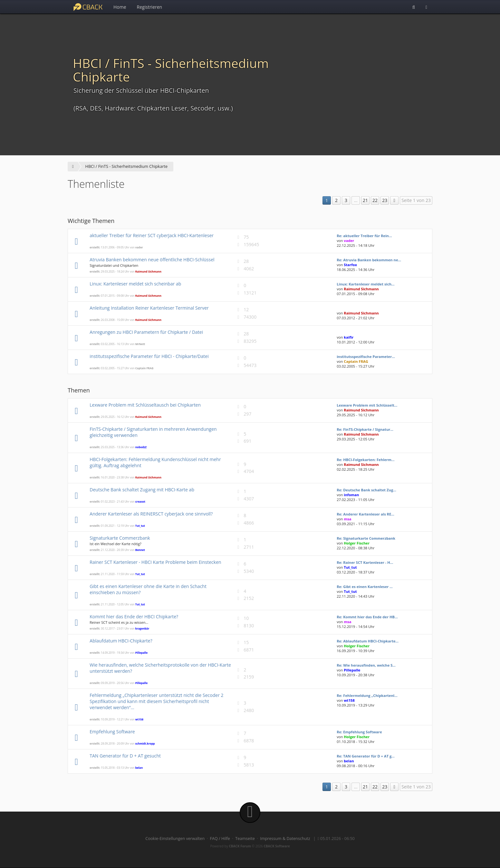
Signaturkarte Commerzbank (120, 538)
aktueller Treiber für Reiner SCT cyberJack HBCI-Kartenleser (152, 235)
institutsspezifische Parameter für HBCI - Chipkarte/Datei (149, 356)
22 (375, 200)
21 (365, 200)
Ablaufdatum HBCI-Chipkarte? (121, 641)
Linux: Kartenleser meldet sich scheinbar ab (135, 284)
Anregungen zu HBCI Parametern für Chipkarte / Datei (146, 332)
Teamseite (245, 839)
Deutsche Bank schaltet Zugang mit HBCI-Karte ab (142, 490)
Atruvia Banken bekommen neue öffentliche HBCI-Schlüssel (152, 260)
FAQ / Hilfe (220, 839)
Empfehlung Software (112, 732)
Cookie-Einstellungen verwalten (175, 839)
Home (120, 7)
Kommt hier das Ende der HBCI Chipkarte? (134, 617)
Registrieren (150, 7)
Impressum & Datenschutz (285, 839)
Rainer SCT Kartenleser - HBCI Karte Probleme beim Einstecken (155, 562)
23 (385, 200)
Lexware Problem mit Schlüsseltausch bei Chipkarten (145, 405)
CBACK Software (277, 846)
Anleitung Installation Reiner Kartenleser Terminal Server (149, 308)
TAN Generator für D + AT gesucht (125, 756)
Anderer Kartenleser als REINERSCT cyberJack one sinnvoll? (151, 514)
